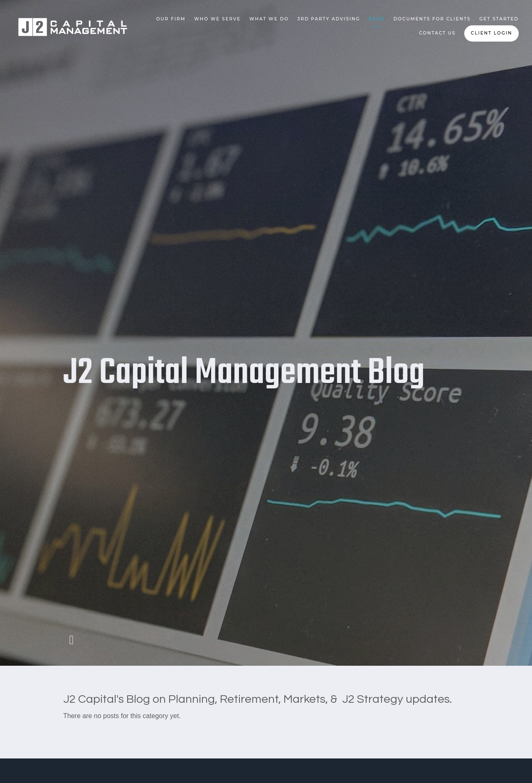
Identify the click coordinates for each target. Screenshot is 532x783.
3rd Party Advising (329, 19)
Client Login (492, 33)
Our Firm (171, 19)
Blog (377, 19)
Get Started (499, 19)
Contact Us (437, 33)
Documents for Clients (432, 19)
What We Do (269, 19)
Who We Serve (217, 19)
